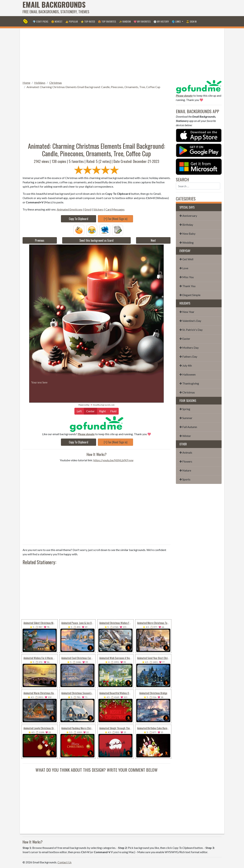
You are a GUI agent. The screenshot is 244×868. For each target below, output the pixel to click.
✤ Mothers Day (189, 348)
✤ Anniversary (188, 216)
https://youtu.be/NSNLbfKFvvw (113, 460)
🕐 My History (161, 21)
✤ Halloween (188, 374)
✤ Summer (186, 418)
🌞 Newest (57, 21)
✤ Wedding (187, 242)
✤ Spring (185, 409)
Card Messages (115, 209)
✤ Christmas (187, 392)
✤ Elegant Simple (190, 295)
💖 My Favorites (142, 21)
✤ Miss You (187, 277)
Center (90, 411)
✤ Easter (185, 339)
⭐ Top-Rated (88, 21)
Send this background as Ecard (96, 240)
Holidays (40, 83)
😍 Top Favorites (107, 21)
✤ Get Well (186, 259)
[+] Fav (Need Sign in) (116, 219)
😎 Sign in (191, 21)
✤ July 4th (186, 365)
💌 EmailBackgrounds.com (102, 405)
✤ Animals (186, 452)
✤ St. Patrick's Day (191, 330)
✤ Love (184, 268)
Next (153, 240)
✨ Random (125, 21)
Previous (40, 240)
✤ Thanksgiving (189, 383)
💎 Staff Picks (40, 21)
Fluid (113, 411)
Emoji (88, 209)
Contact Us (65, 862)
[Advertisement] (156, 8)
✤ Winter (185, 436)
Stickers (98, 209)
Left (79, 411)
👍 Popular (72, 21)
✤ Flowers (186, 461)
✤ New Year (187, 312)
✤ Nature (185, 470)
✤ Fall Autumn (188, 427)
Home (26, 83)
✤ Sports (185, 479)
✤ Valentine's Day (190, 321)
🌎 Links (177, 21)
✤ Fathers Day (188, 356)
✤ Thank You (187, 286)
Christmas (56, 83)
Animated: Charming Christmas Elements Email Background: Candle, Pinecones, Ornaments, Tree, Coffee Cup (93, 87)
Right (102, 411)
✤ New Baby (187, 234)
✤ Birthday (186, 225)
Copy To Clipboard (79, 219)
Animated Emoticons (70, 209)
